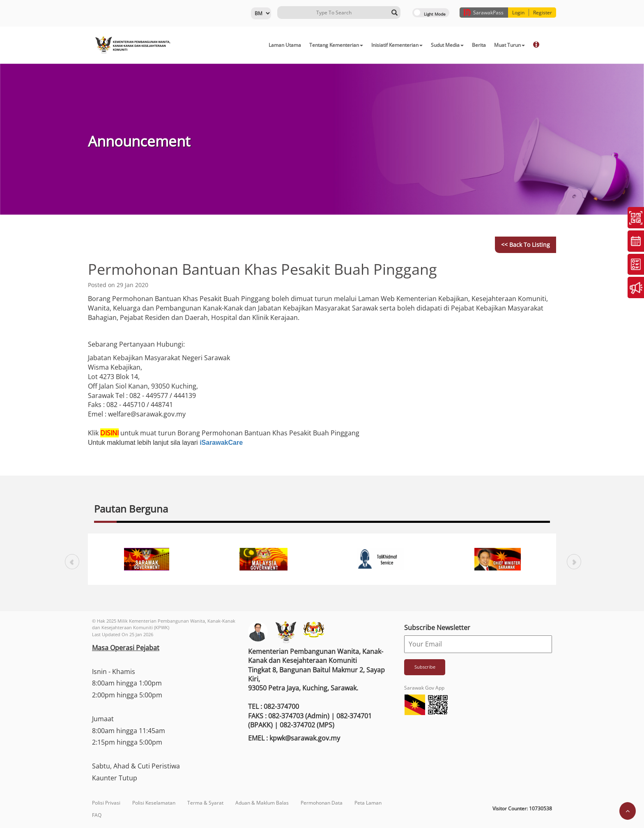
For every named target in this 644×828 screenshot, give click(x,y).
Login (518, 13)
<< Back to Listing (526, 245)
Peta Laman (368, 803)
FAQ (97, 815)
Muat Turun (509, 45)
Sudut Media (447, 45)
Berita (479, 45)
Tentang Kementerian (336, 45)
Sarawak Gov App (424, 688)
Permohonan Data (322, 803)
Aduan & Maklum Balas (262, 803)
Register (543, 13)
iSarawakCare (221, 443)
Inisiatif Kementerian (397, 45)
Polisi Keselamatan (154, 803)
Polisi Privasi (106, 803)
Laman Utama (285, 45)
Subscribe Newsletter (437, 628)
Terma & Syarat (205, 803)
